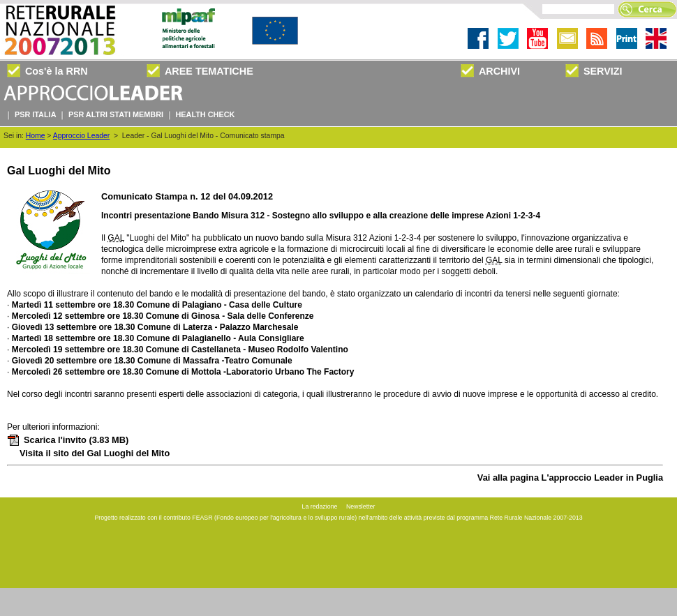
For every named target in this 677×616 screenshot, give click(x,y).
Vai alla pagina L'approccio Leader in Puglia (570, 478)
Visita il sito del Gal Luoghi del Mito (95, 453)
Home (36, 136)
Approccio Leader (81, 136)
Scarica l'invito (68, 440)
